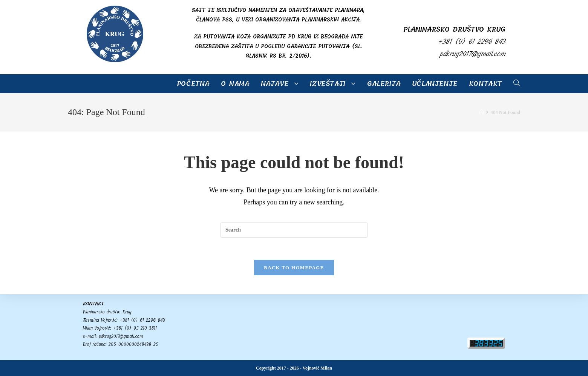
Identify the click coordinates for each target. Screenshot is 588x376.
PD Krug (81, 84)
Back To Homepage (294, 268)
